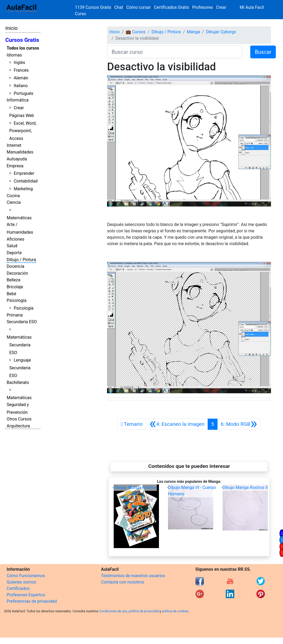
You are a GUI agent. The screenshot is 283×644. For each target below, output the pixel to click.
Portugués (23, 93)
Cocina (13, 196)
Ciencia (14, 202)
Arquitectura (18, 426)
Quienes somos (21, 582)
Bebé (11, 294)
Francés (21, 70)
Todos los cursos (23, 48)
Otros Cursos (19, 419)
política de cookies (175, 611)
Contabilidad (26, 181)
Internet (14, 145)
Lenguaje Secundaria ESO (20, 368)
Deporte (14, 253)
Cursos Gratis (22, 40)
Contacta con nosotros (122, 582)
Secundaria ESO (22, 322)
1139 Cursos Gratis (93, 7)
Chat (119, 7)
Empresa (15, 166)
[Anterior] (177, 424)
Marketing (23, 189)
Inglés (19, 62)
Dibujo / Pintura (21, 260)
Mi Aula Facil (252, 7)
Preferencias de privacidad (32, 601)
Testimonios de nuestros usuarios (133, 576)
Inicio (11, 28)
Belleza (13, 280)
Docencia (15, 266)
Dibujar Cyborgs (221, 32)
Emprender (24, 173)
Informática (18, 100)
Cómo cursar (138, 7)
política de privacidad (144, 611)
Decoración (17, 273)
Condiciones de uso (113, 611)
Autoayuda (17, 159)
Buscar (263, 52)
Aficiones (15, 239)
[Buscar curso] (175, 52)
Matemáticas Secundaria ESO (19, 345)
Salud (12, 246)
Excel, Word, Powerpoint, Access (23, 131)
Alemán (21, 78)
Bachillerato (18, 382)
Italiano (21, 86)
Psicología (17, 300)
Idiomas (14, 55)
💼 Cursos (136, 32)
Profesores (203, 7)
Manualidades (20, 152)
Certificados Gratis (171, 7)
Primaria (15, 315)
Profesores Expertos (26, 595)
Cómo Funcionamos (26, 576)
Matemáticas (19, 218)
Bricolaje (15, 287)
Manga (193, 32)
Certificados (18, 588)
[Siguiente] (239, 424)
